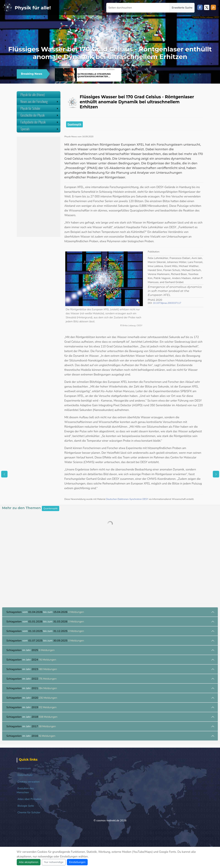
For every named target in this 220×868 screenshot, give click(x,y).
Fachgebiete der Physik (40, 122)
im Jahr (31, 650)
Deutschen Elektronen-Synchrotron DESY (127, 499)
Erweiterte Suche (182, 8)
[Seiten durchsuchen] (138, 8)
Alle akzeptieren (29, 862)
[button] (195, 74)
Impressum (24, 768)
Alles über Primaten (30, 799)
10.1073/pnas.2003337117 (167, 303)
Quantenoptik (74, 124)
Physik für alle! (33, 8)
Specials (40, 129)
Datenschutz (25, 775)
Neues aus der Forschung (40, 101)
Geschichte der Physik (40, 115)
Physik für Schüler (40, 108)
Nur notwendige (54, 862)
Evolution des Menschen (25, 790)
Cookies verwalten (29, 782)
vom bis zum (45, 612)
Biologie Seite (26, 806)
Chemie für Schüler (29, 812)
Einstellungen (77, 862)
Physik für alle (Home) (33, 95)
